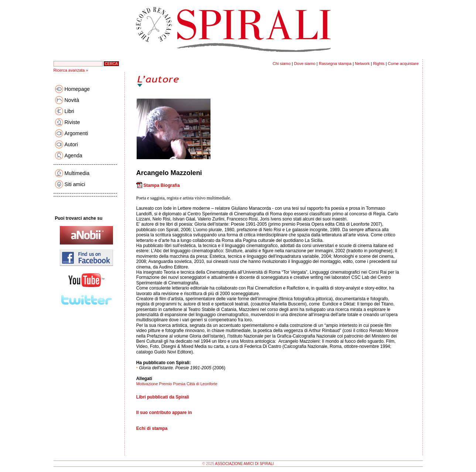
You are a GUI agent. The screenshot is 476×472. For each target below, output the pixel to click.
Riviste (72, 122)
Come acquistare (403, 64)
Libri (69, 111)
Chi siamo (282, 64)
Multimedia (77, 173)
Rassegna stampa (335, 64)
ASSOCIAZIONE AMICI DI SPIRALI (244, 464)
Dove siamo (305, 64)
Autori (71, 144)
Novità (72, 100)
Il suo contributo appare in (164, 413)
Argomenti (76, 133)
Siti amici (75, 184)
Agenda (73, 155)
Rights (379, 64)
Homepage (77, 89)
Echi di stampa (152, 428)
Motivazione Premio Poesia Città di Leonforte (177, 384)
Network (362, 64)
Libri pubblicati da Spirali (163, 397)
